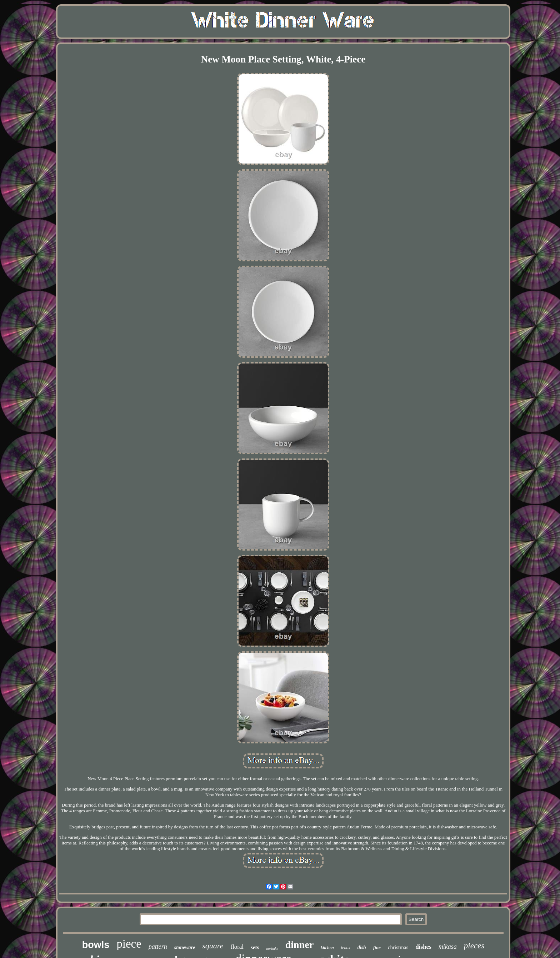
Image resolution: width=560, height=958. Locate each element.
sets (255, 947)
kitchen (327, 948)
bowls (96, 945)
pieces (474, 946)
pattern (158, 947)
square (213, 946)
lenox (346, 948)
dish (362, 947)
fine (377, 947)
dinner (299, 945)
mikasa (448, 947)
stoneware (185, 947)
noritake (272, 949)
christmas (398, 947)
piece (129, 944)
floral (237, 947)
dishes (423, 947)
